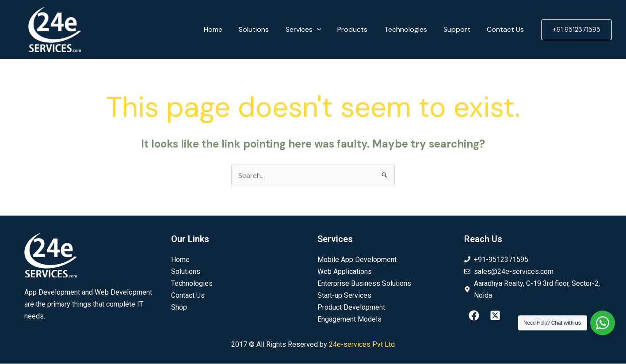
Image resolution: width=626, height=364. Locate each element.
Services (314, 30)
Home (228, 29)
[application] (327, 30)
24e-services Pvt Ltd (362, 345)
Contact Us (507, 29)
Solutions (267, 29)
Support (460, 29)
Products (361, 29)
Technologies (411, 29)
